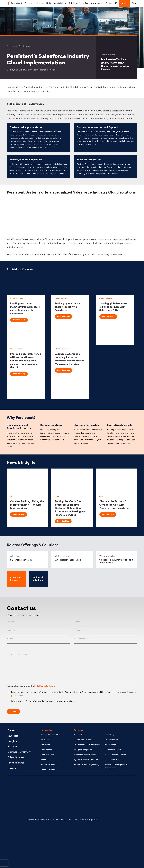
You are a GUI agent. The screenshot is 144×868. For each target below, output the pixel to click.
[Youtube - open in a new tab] (119, 820)
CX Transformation (113, 740)
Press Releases (16, 763)
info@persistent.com (45, 686)
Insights (79, 3)
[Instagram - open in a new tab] (119, 853)
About (100, 3)
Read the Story (19, 320)
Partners (13, 747)
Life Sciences (46, 750)
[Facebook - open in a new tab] (119, 837)
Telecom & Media (48, 770)
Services (28, 3)
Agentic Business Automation (86, 760)
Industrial (45, 760)
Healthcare (45, 745)
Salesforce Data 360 (21, 560)
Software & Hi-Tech (49, 765)
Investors (13, 736)
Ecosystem (90, 3)
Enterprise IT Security (114, 750)
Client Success (16, 757)
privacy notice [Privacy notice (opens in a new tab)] (17, 696)
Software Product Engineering (86, 765)
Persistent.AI (79, 735)
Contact (125, 3)
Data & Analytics (111, 745)
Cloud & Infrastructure (83, 740)
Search (116, 3)
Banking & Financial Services (52, 735)
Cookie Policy (54, 820)
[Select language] (133, 3)
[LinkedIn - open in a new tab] (119, 786)
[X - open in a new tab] (119, 803)
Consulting (109, 735)
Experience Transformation (85, 755)
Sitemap (30, 820)
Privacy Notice (41, 820)
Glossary (13, 768)
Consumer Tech (47, 755)
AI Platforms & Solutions (56, 3)
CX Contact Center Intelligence (87, 745)
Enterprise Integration (83, 750)
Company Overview (19, 752)
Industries (39, 3)
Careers (109, 3)
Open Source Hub (112, 760)
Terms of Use (66, 820)
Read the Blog (19, 514)
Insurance (45, 740)
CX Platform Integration (68, 560)
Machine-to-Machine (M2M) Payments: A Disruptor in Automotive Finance (115, 65)
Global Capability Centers (115, 755)
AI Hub (72, 3)
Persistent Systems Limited (14, 3)
